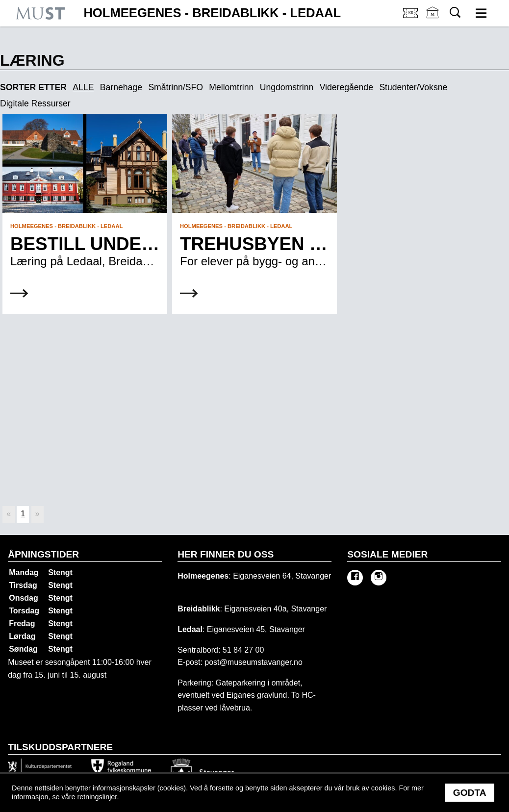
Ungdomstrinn (287, 88)
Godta (470, 793)
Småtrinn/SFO (175, 88)
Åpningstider (43, 554)
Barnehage (121, 88)
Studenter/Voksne (413, 88)
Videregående (346, 88)
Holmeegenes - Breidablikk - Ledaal (212, 13)
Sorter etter (33, 87)
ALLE (83, 88)
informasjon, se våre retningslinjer (64, 797)
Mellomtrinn (231, 88)
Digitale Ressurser (35, 104)
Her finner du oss (226, 554)
